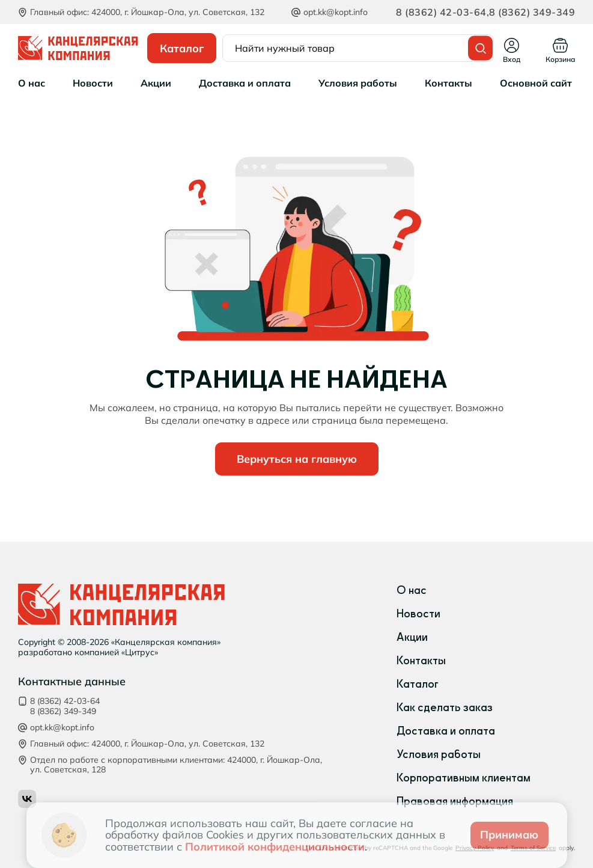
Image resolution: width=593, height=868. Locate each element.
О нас (412, 590)
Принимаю (509, 835)
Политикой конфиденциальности (275, 847)
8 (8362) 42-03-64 (441, 12)
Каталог (418, 684)
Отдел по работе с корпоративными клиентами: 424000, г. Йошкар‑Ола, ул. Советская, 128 (176, 765)
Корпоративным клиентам (464, 778)
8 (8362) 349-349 (532, 12)
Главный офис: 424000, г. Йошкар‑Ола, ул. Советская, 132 (147, 744)
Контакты (421, 661)
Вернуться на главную (297, 459)
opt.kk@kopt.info (336, 12)
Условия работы (439, 754)
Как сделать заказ (445, 708)
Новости (418, 614)
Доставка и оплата (446, 731)
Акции (412, 637)
